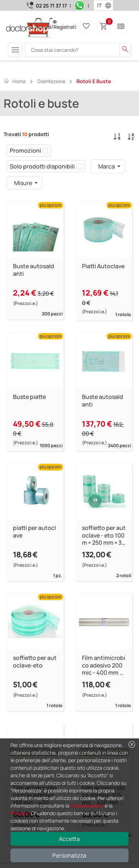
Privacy (19, 813)
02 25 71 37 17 (51, 6)
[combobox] (99, 5)
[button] (110, 5)
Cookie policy (87, 806)
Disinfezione (51, 81)
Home (15, 81)
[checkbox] (45, 150)
